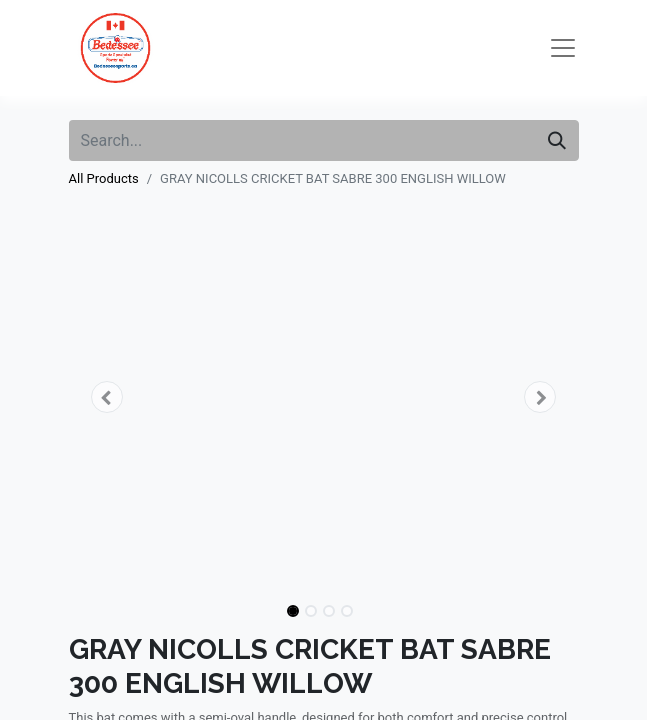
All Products (104, 178)
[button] (107, 397)
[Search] (557, 140)
